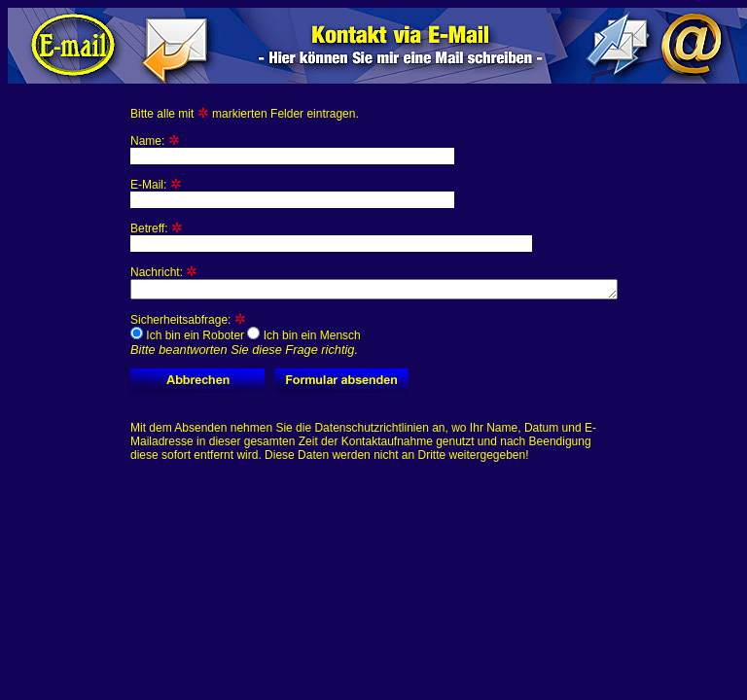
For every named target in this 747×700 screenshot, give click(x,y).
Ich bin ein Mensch (303, 338)
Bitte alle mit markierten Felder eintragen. (245, 114)
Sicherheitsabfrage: (246, 338)
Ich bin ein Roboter (187, 338)
